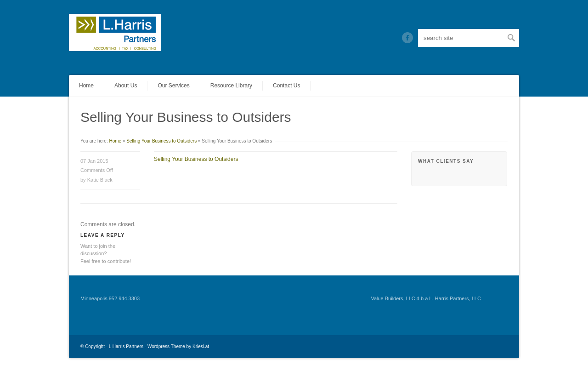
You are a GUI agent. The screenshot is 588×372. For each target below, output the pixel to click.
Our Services (173, 86)
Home (86, 86)
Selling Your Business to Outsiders (161, 141)
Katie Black (100, 180)
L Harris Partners (126, 346)
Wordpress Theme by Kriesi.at (178, 346)
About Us (126, 86)
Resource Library (231, 86)
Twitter (407, 38)
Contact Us (286, 86)
